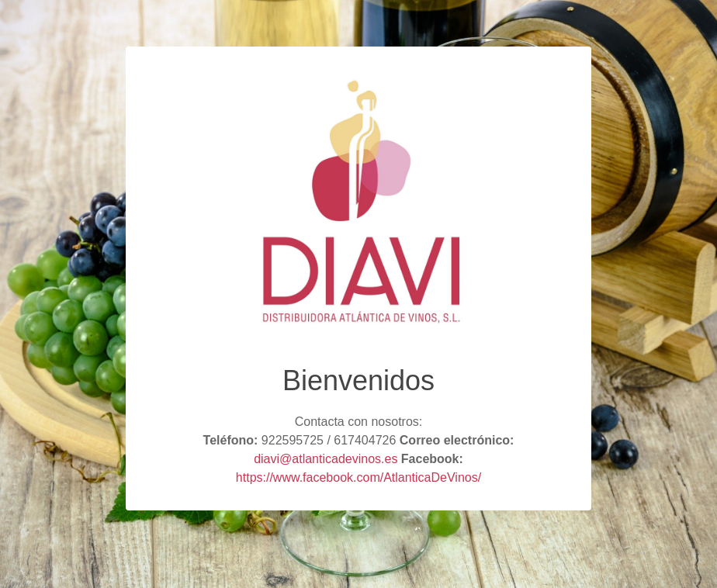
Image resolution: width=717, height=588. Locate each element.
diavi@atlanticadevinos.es (326, 459)
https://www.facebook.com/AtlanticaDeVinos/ (358, 477)
